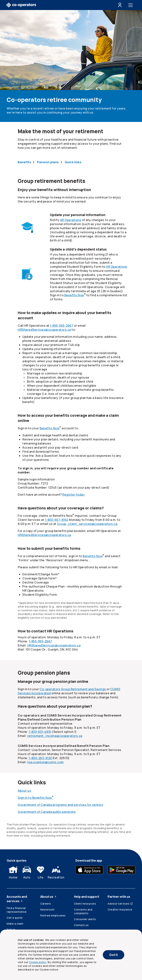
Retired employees (53, 915)
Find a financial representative (17, 910)
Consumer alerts (85, 919)
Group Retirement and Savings (73, 689)
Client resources (85, 904)
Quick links (73, 162)
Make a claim (15, 924)
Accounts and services (17, 899)
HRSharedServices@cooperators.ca (44, 330)
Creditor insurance (120, 909)
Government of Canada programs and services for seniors (60, 805)
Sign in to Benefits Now (36, 798)
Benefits (24, 162)
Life (40, 872)
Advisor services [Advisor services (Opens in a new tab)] (120, 904)
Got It (114, 955)
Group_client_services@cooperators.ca (87, 524)
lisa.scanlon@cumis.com (46, 762)
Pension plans (48, 162)
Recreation (56, 872)
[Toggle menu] (131, 5)
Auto (27, 872)
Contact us (81, 925)
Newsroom (47, 909)
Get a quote (15, 918)
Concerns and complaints (83, 911)
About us (24, 791)
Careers (46, 904)
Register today (73, 495)
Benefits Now (74, 295)
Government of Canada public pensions (47, 812)
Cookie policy (38, 962)
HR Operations (71, 220)
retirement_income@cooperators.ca (55, 736)
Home (13, 872)
